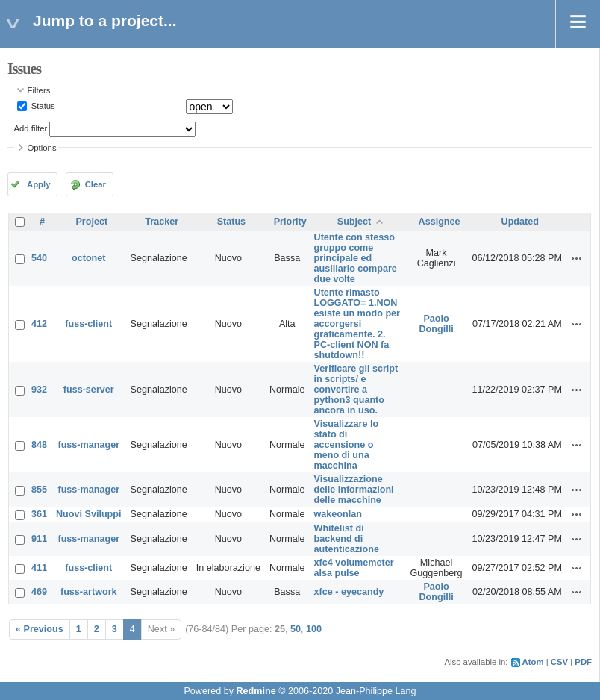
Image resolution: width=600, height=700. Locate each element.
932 (39, 390)
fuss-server (89, 390)
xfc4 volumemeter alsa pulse (354, 568)
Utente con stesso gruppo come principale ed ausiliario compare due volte (356, 258)
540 (39, 258)
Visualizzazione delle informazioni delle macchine (354, 490)
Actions (577, 258)
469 (39, 592)
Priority (290, 222)
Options (42, 148)
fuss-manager (88, 445)
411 (39, 568)
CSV (559, 662)
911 (39, 539)
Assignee (440, 222)
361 (39, 514)
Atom (533, 662)
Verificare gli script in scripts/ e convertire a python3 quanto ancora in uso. (356, 390)
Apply (38, 184)
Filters (39, 90)
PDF (583, 662)
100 (314, 629)
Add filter (31, 128)
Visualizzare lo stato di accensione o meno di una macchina (347, 445)
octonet (88, 258)
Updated (520, 222)
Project (91, 222)
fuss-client (88, 324)
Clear (96, 184)
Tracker (162, 222)
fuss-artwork (89, 592)
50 (296, 629)
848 (39, 445)
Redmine (256, 691)
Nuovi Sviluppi (88, 514)
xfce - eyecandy (349, 592)
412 (39, 324)
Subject (354, 222)
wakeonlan (338, 514)
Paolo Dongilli (436, 324)
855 (39, 490)
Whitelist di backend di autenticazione (347, 539)
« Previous (40, 629)
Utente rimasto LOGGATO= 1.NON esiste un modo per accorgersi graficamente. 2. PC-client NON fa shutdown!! (357, 324)
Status (42, 106)
